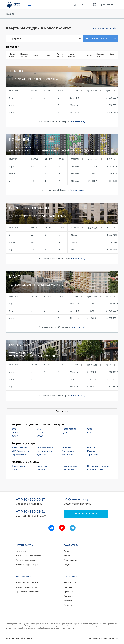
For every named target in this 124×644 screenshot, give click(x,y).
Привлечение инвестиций (27, 592)
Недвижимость (24, 545)
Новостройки (22, 551)
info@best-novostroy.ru (77, 499)
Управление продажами (27, 587)
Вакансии (68, 601)
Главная (10, 14)
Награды (68, 587)
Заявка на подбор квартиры (28, 565)
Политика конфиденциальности (104, 638)
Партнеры (68, 596)
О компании (70, 577)
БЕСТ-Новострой (72, 583)
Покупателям (71, 545)
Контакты (68, 605)
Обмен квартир (71, 560)
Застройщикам (24, 577)
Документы (69, 565)
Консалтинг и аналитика (27, 583)
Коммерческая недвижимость (29, 556)
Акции (67, 551)
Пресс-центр (70, 592)
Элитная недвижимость (27, 560)
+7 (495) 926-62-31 (31, 511)
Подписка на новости (86, 514)
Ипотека (68, 556)
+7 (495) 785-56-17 (31, 499)
